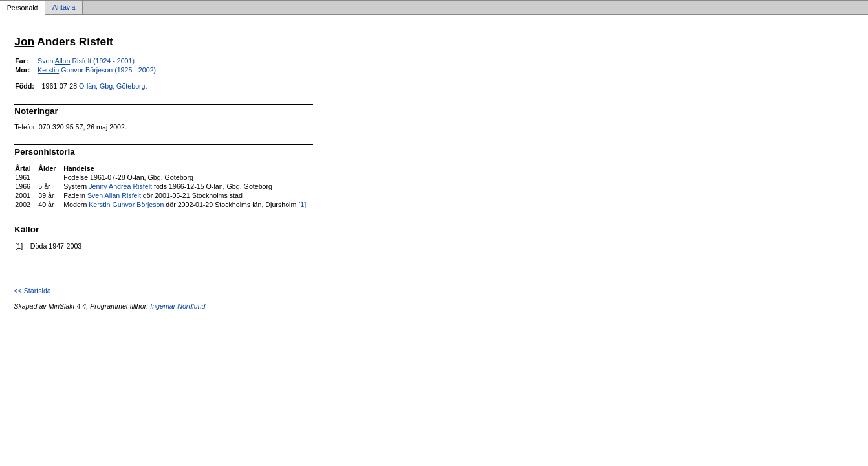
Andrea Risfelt (120, 186)
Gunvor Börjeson (126, 205)
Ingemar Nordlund (178, 306)
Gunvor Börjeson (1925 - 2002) (97, 70)
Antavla (64, 8)
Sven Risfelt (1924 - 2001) (86, 61)
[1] (302, 205)
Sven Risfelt (114, 195)
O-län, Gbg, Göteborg (112, 86)
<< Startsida (32, 291)
